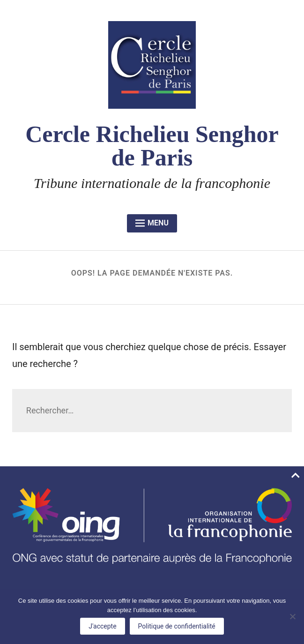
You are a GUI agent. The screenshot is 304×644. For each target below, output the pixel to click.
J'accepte (102, 626)
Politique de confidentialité (177, 626)
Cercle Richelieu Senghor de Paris (152, 146)
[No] (292, 616)
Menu (152, 223)
